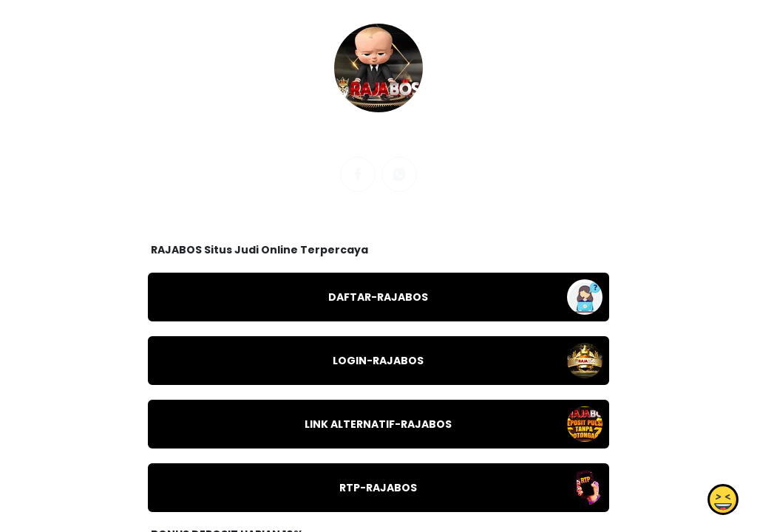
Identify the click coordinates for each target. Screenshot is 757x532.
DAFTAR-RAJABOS (378, 297)
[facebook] (358, 174)
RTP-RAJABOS (378, 488)
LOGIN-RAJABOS (378, 361)
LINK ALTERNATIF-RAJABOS (378, 424)
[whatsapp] (399, 174)
